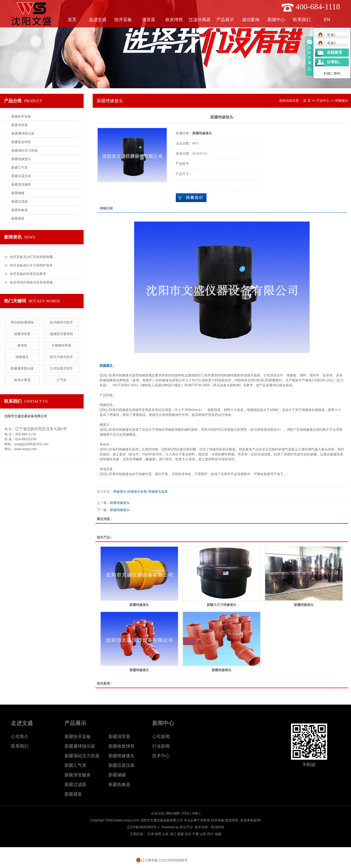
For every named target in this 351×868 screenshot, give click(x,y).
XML (195, 813)
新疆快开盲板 (21, 117)
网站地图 (173, 813)
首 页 (307, 101)
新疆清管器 (19, 125)
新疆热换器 (19, 210)
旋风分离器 (22, 380)
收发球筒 (174, 20)
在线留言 (335, 53)
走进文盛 (98, 20)
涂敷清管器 (22, 334)
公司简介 (20, 737)
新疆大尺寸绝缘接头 (222, 605)
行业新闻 (161, 746)
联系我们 (302, 20)
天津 (151, 834)
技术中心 (161, 756)
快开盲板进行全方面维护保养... (33, 265)
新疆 (180, 834)
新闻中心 (276, 20)
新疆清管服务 (21, 185)
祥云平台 (186, 827)
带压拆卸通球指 (22, 322)
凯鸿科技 (218, 827)
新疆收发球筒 (21, 142)
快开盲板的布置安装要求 (28, 274)
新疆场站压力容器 (24, 151)
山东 (165, 834)
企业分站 (157, 813)
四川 (210, 834)
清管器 (149, 20)
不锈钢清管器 (61, 345)
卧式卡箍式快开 (61, 357)
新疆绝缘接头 (21, 159)
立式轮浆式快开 (61, 368)
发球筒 (22, 345)
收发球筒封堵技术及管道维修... (33, 282)
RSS (186, 813)
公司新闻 (161, 737)
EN (327, 20)
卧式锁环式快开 (61, 322)
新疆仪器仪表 (21, 176)
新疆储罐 (18, 193)
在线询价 (191, 198)
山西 (203, 834)
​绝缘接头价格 (137, 492)
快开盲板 (123, 20)
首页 (72, 20)
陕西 (158, 834)
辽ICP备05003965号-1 (143, 827)
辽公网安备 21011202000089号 (164, 860)
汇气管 (61, 380)
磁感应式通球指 (61, 334)
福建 (218, 834)
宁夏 (196, 834)
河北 (188, 834)
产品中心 (323, 101)
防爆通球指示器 (22, 368)
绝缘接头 (342, 101)
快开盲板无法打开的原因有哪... (33, 257)
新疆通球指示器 (23, 134)
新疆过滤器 (19, 202)
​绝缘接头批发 (158, 492)
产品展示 (225, 20)
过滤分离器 (200, 20)
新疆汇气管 (19, 168)
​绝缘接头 (22, 357)
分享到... (334, 62)
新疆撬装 (18, 219)
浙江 (173, 834)
